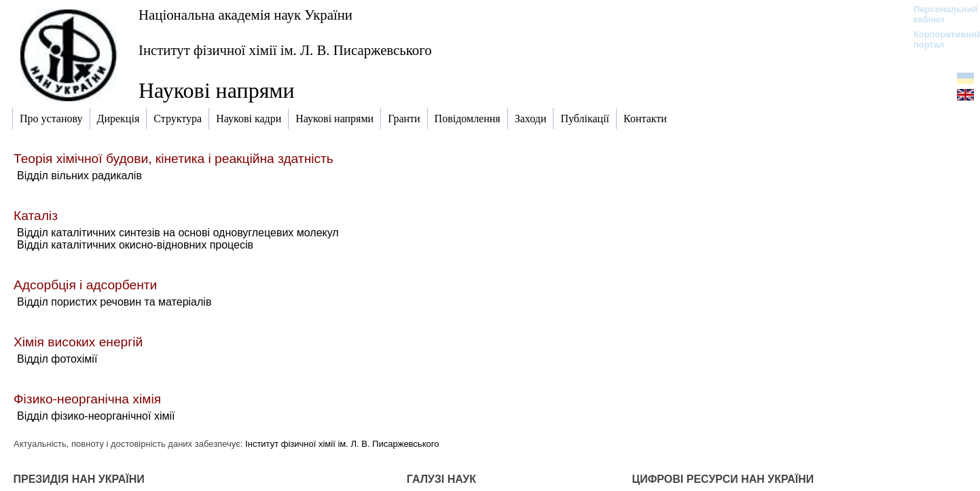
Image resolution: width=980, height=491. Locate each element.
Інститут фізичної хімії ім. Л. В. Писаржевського (285, 50)
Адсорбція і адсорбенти (85, 285)
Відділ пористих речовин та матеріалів (114, 302)
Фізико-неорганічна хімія (87, 399)
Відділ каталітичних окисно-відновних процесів (135, 245)
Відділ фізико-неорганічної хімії (96, 416)
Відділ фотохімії (57, 359)
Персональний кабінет (939, 14)
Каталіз (36, 216)
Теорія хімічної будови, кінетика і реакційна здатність (174, 159)
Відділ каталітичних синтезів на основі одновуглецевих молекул (178, 233)
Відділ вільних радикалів (79, 176)
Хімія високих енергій (78, 342)
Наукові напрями (217, 90)
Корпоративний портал (939, 39)
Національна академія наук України (246, 15)
